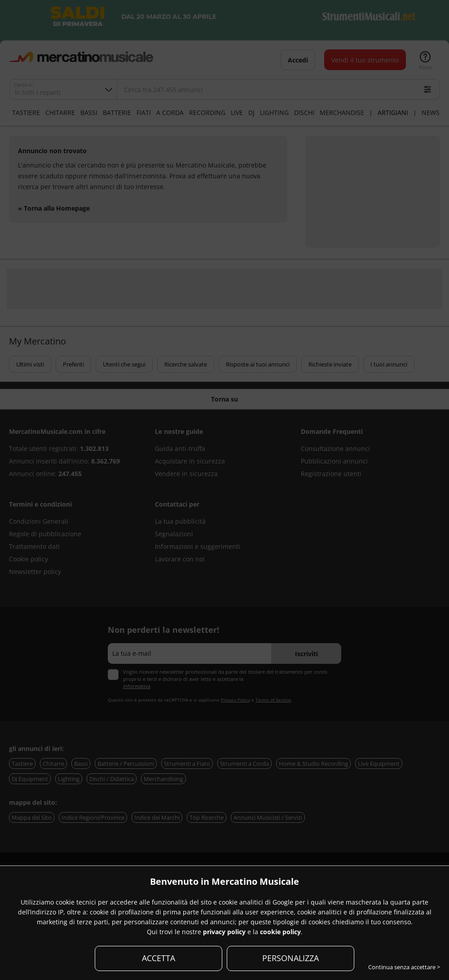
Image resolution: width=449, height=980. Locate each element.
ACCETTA (158, 958)
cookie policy (280, 932)
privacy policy (224, 932)
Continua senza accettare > (404, 967)
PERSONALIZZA (291, 958)
